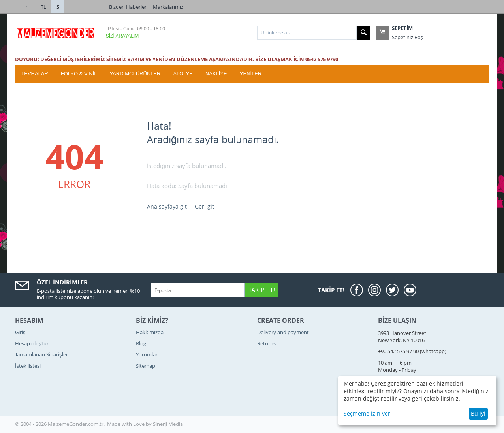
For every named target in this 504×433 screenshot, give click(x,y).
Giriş (20, 332)
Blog (141, 343)
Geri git (204, 206)
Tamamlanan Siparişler (41, 354)
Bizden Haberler (128, 7)
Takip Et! (262, 290)
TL (43, 7)
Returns (266, 343)
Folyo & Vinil (79, 74)
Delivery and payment (283, 332)
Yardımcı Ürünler (135, 74)
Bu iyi (478, 413)
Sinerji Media (168, 424)
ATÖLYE (183, 74)
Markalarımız (168, 7)
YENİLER (251, 74)
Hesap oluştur (32, 343)
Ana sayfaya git (167, 206)
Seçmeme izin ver (367, 413)
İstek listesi (28, 366)
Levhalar (35, 74)
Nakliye (216, 74)
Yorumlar (147, 354)
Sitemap (146, 366)
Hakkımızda (150, 332)
